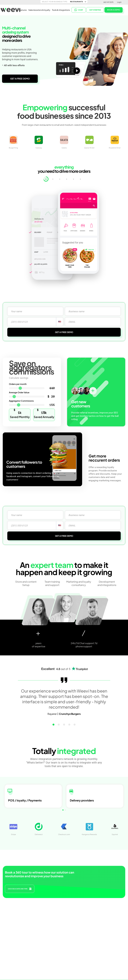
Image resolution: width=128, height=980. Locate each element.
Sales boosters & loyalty (39, 10)
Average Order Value (19, 392)
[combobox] (60, 322)
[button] (58, 725)
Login (119, 2)
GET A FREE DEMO (20, 79)
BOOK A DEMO (114, 9)
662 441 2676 (108, 2)
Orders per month (18, 384)
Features (23, 10)
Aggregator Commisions (21, 401)
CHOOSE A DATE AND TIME (20, 888)
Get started (95, 10)
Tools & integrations (61, 10)
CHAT (79, 10)
